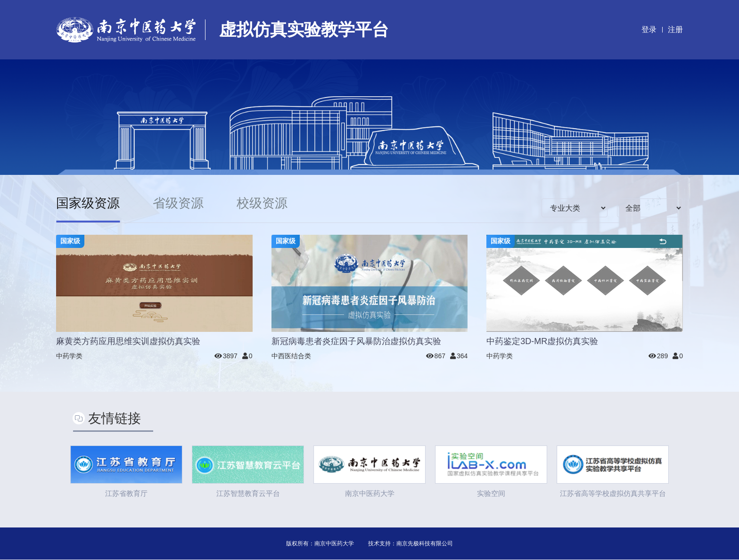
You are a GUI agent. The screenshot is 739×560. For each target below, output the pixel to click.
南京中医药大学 (334, 544)
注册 (675, 29)
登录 (649, 29)
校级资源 (267, 203)
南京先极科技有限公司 (425, 544)
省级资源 (181, 203)
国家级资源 (89, 203)
